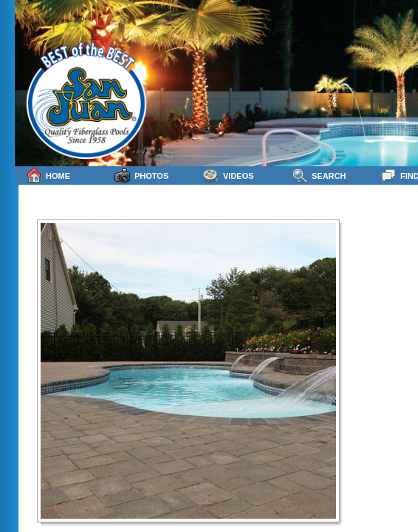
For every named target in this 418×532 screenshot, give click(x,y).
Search (319, 175)
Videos (229, 175)
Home (48, 175)
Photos (141, 175)
